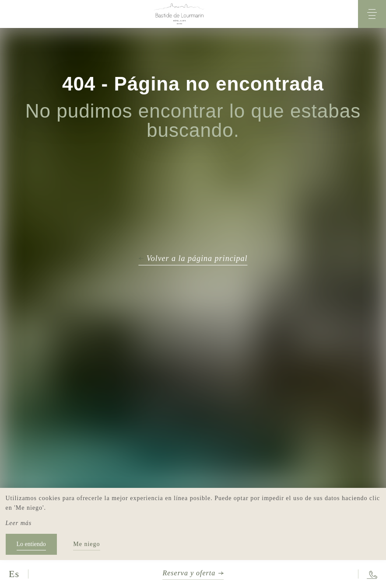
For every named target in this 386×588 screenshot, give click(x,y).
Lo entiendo (31, 544)
